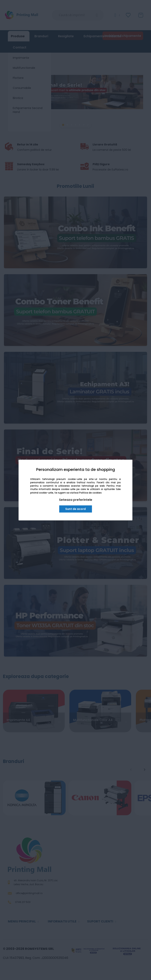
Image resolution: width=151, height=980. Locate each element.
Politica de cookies (90, 493)
